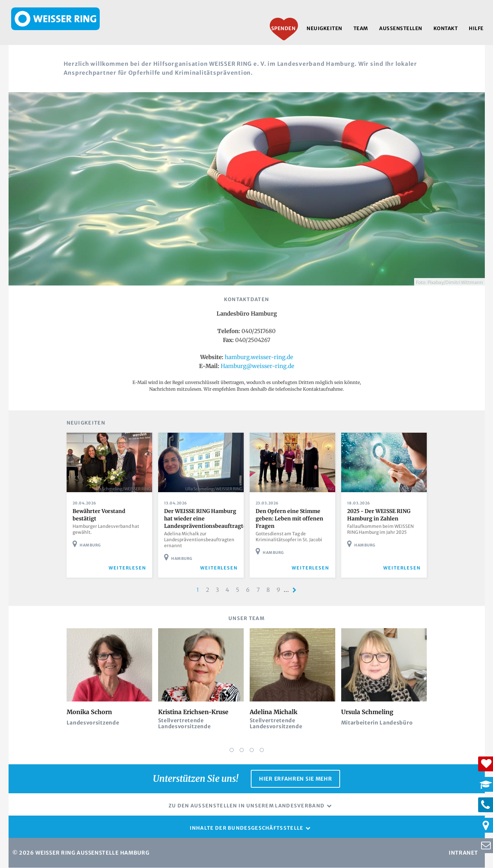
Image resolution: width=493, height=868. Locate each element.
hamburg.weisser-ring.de (259, 357)
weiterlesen (127, 568)
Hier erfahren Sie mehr (295, 779)
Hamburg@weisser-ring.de (257, 366)
